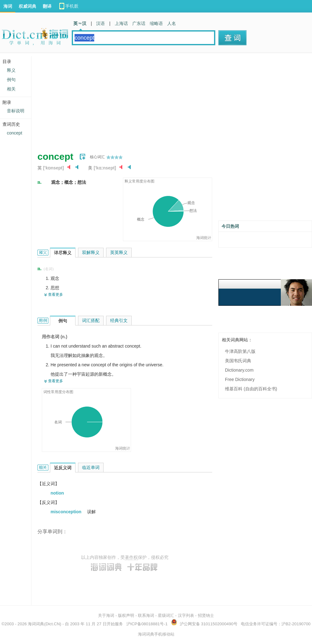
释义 (11, 70)
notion (57, 493)
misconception (67, 512)
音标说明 (16, 111)
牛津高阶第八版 (240, 351)
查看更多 (56, 295)
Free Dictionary (240, 379)
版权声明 (126, 615)
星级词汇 (166, 615)
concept (15, 133)
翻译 (47, 6)
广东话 (139, 23)
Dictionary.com (239, 370)
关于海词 (106, 615)
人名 (172, 23)
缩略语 (156, 23)
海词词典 (36, 624)
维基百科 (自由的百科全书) (251, 389)
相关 (11, 89)
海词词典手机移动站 (156, 634)
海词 (8, 6)
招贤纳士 (206, 615)
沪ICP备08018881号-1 (147, 624)
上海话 (121, 23)
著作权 (131, 557)
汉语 (100, 23)
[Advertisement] (126, 100)
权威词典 (27, 6)
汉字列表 (186, 615)
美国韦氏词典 (238, 361)
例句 (11, 80)
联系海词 (146, 615)
